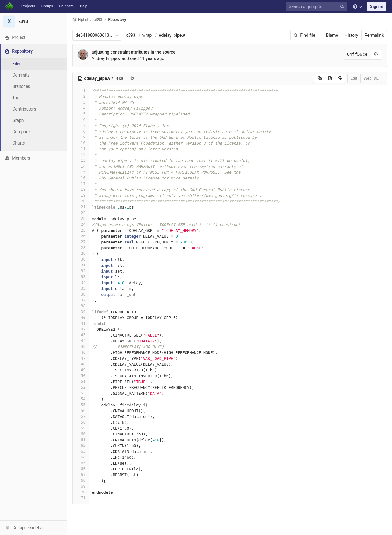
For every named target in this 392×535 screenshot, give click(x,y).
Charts (19, 143)
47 (81, 358)
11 (81, 149)
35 (81, 288)
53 (81, 393)
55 (81, 405)
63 (81, 451)
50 (81, 376)
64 (81, 457)
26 (81, 236)
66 (81, 469)
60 (81, 434)
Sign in (377, 6)
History (351, 35)
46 (81, 352)
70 (81, 492)
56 (81, 411)
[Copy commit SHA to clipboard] (376, 54)
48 (81, 364)
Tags (17, 98)
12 (81, 154)
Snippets (66, 6)
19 (81, 195)
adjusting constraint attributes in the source (134, 52)
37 (81, 300)
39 (81, 312)
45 (81, 347)
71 (81, 498)
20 (81, 201)
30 (81, 259)
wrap (147, 35)
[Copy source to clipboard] (320, 78)
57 (81, 416)
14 (81, 166)
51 (81, 381)
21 (81, 207)
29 (81, 253)
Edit (354, 78)
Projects (28, 6)
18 (81, 189)
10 (81, 143)
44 (81, 341)
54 (81, 399)
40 (81, 317)
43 (81, 335)
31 (81, 265)
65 (81, 463)
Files (17, 64)
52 (81, 387)
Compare (21, 132)
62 (81, 445)
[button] (34, 528)
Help (84, 6)
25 (81, 230)
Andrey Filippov (106, 58)
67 (81, 475)
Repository (117, 20)
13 (81, 160)
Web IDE (371, 78)
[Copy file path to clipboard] (132, 78)
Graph (18, 120)
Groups (47, 6)
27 (81, 242)
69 (81, 486)
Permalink (374, 35)
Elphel (80, 19)
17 (81, 184)
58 (81, 422)
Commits (21, 75)
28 (81, 248)
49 (81, 370)
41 (81, 323)
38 (81, 306)
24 (81, 224)
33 (81, 277)
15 (81, 172)
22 (81, 213)
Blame (332, 35)
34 (81, 283)
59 (81, 428)
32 (81, 271)
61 (81, 440)
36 (81, 294)
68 (81, 480)
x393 (131, 35)
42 (81, 329)
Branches (21, 86)
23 (81, 219)
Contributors (24, 109)
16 (81, 178)
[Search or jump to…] (318, 7)
